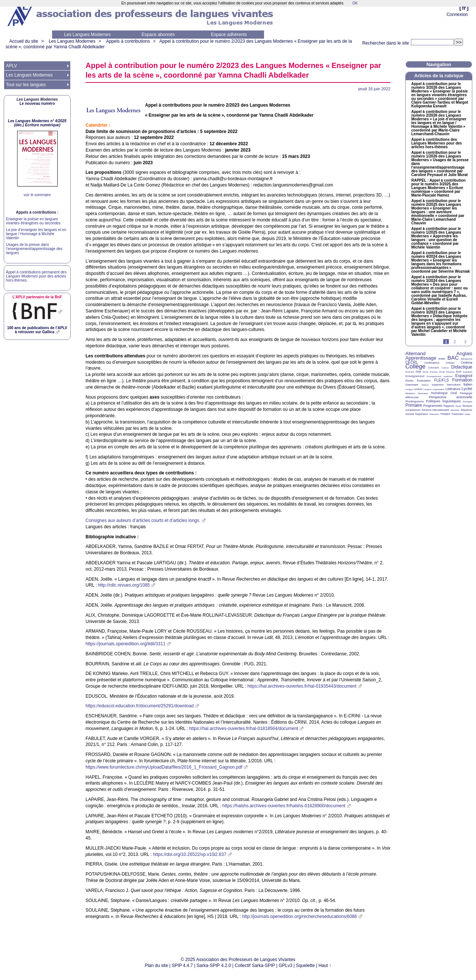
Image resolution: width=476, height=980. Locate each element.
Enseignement (415, 376)
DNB (419, 372)
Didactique (462, 367)
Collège (415, 366)
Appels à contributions (128, 41)
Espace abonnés (158, 35)
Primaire (414, 405)
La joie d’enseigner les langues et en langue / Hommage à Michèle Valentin (36, 234)
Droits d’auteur (430, 372)
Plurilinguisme (415, 401)
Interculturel (454, 385)
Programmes (433, 406)
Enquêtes (468, 372)
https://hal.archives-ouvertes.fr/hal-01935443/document (302, 686)
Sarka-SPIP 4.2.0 (214, 966)
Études (409, 381)
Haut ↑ (325, 966)
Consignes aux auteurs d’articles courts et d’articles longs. (143, 520)
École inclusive (447, 372)
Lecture (418, 389)
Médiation (410, 393)
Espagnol (464, 376)
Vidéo (467, 414)
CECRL (412, 362)
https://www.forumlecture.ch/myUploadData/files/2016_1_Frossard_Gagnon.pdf (164, 767)
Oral (454, 393)
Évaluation (424, 381)
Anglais (464, 353)
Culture (445, 368)
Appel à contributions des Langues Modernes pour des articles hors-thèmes (437, 143)
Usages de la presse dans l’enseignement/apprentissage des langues (34, 249)
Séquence (466, 410)
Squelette (305, 966)
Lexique (427, 389)
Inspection (438, 385)
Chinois (450, 363)
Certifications (432, 363)
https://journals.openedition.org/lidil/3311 (126, 644)
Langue (409, 389)
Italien (468, 384)
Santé (458, 406)
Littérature (453, 389)
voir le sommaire (37, 195)
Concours (434, 368)
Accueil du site (24, 41)
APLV (12, 66)
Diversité (410, 372)
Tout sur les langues (26, 85)
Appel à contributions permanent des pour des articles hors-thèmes (36, 276)
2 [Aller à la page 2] (455, 342)
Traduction (458, 414)
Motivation (423, 393)
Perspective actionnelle (451, 397)
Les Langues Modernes (87, 35)
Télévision (434, 414)
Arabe (442, 359)
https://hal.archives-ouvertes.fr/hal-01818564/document (244, 728)
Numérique (439, 393)
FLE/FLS (441, 380)
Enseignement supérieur (440, 376)
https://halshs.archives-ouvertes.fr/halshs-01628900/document (284, 806)
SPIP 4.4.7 (182, 966)
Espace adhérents (229, 35)
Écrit (459, 372)
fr (464, 8)
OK (355, 3)
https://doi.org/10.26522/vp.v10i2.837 (189, 854)
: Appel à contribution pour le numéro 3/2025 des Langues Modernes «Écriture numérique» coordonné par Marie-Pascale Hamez (438, 188)
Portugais (468, 402)
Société (410, 414)
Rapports (449, 406)
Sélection (455, 410)
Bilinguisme (467, 359)
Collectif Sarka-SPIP (255, 966)
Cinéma (467, 363)
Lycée (467, 389)
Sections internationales (435, 410)
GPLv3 (285, 966)
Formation (462, 380)
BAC (453, 358)
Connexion (457, 14)
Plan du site (156, 966)
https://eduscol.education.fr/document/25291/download (140, 706)
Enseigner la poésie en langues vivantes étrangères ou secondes (33, 221)
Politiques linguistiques (443, 401)
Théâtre (445, 414)
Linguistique (438, 389)
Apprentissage (421, 358)
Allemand (415, 353)
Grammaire (412, 385)
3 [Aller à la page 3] (465, 342)
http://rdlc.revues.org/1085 (124, 585)
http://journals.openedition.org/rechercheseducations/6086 (300, 916)
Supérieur (422, 414)
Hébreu (425, 385)
